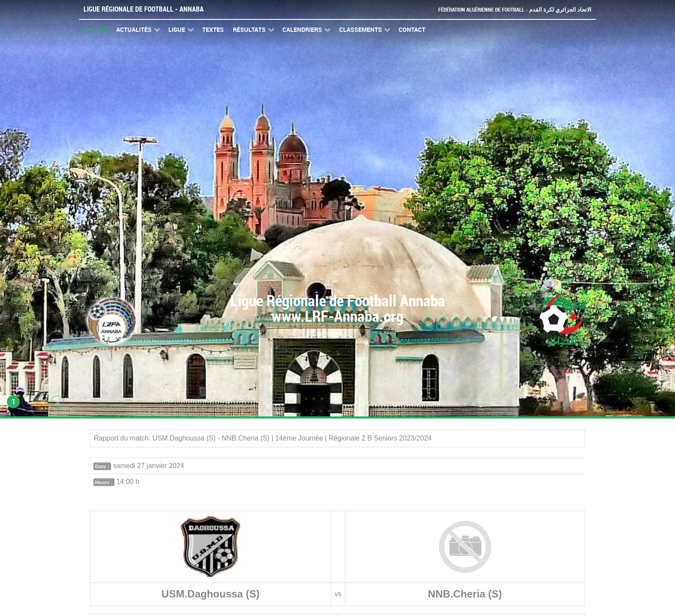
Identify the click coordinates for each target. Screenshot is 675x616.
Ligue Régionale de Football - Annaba (144, 9)
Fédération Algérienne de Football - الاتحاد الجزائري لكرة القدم (515, 10)
